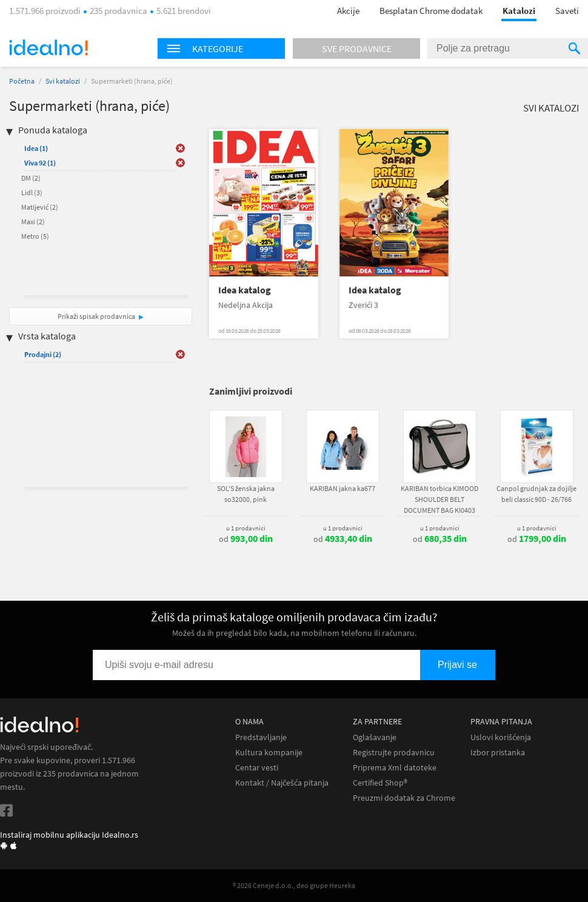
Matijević (40, 207)
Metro (35, 236)
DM (31, 178)
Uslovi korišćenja (501, 737)
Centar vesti (257, 768)
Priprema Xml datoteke (395, 768)
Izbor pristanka (498, 753)
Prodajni (43, 354)
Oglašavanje (375, 737)
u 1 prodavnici (246, 528)
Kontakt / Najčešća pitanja (282, 783)
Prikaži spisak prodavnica (96, 316)
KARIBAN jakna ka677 (342, 488)
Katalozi (519, 11)
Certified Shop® (380, 783)
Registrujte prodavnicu (394, 753)
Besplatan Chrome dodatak (431, 11)
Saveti (567, 11)
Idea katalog (245, 290)
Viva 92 (40, 163)
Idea (36, 148)
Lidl (32, 192)
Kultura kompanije (269, 753)
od (246, 539)
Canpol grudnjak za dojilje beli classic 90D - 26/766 (536, 494)
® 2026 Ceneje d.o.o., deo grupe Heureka (294, 885)
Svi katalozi (63, 81)
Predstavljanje (261, 737)
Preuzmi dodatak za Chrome (404, 798)
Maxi (33, 222)
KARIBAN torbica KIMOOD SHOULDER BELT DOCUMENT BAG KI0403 (439, 499)
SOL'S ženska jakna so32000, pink (246, 494)
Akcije (348, 11)
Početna (22, 81)
